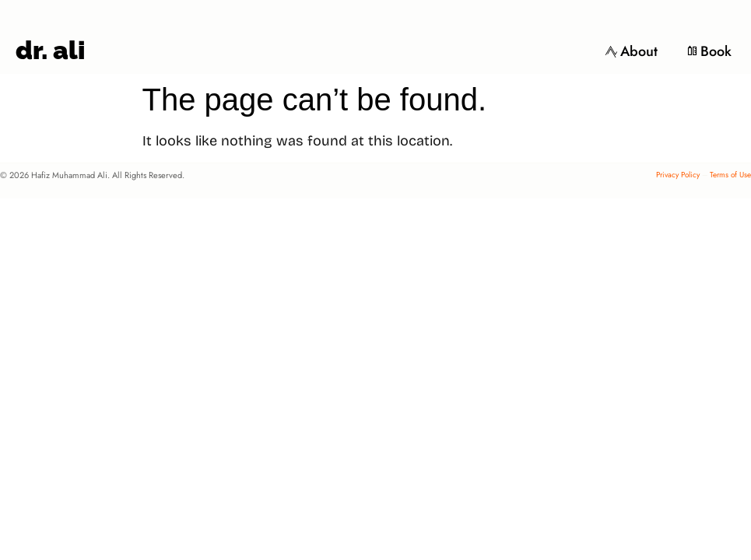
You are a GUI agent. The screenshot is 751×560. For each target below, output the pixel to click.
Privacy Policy (678, 175)
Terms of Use (730, 175)
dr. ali (50, 50)
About (631, 51)
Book (709, 51)
